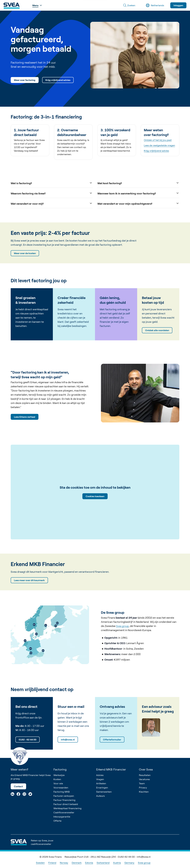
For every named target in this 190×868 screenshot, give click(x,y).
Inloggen (178, 5)
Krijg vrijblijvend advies (58, 80)
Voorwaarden (61, 788)
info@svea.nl (68, 740)
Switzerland (103, 863)
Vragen (100, 779)
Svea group (122, 626)
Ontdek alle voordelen (157, 330)
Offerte (57, 821)
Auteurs (100, 796)
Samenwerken (104, 792)
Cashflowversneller (64, 812)
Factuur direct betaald (66, 804)
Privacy (143, 788)
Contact (18, 786)
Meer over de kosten (25, 253)
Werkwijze (59, 775)
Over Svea (146, 769)
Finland (52, 863)
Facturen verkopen (64, 796)
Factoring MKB (62, 792)
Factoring (60, 769)
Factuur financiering (64, 800)
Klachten (144, 792)
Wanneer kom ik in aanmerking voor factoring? (138, 193)
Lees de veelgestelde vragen (159, 145)
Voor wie (58, 783)
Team (142, 783)
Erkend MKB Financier (111, 769)
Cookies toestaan (95, 496)
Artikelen (101, 783)
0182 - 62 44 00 (28, 740)
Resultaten (145, 775)
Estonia (89, 863)
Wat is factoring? (52, 183)
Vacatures (144, 779)
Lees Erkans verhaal (25, 417)
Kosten (57, 779)
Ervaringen (102, 788)
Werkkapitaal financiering (67, 808)
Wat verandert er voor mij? (52, 203)
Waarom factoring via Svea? (52, 193)
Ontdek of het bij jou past (158, 140)
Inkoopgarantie (62, 817)
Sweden (40, 863)
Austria (117, 863)
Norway (64, 863)
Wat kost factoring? (138, 183)
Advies (100, 775)
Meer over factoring (25, 80)
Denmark (77, 863)
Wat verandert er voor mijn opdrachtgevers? (138, 203)
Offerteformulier (112, 740)
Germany (129, 863)
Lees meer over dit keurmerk (29, 580)
